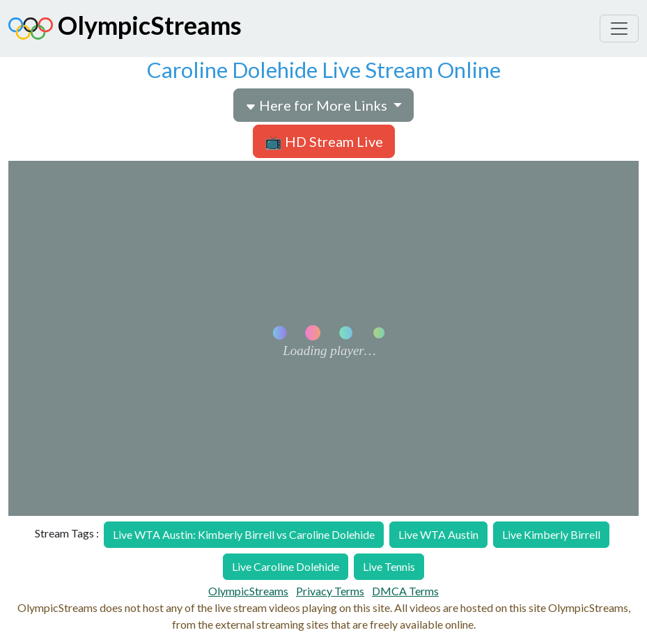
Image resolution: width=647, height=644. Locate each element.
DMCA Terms (405, 591)
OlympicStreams (125, 29)
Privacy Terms (330, 591)
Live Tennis (389, 566)
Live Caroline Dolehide (286, 566)
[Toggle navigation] (619, 29)
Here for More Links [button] (318, 105)
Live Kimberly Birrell (551, 534)
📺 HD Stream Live (324, 141)
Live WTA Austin (438, 534)
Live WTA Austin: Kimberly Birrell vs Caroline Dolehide (244, 534)
